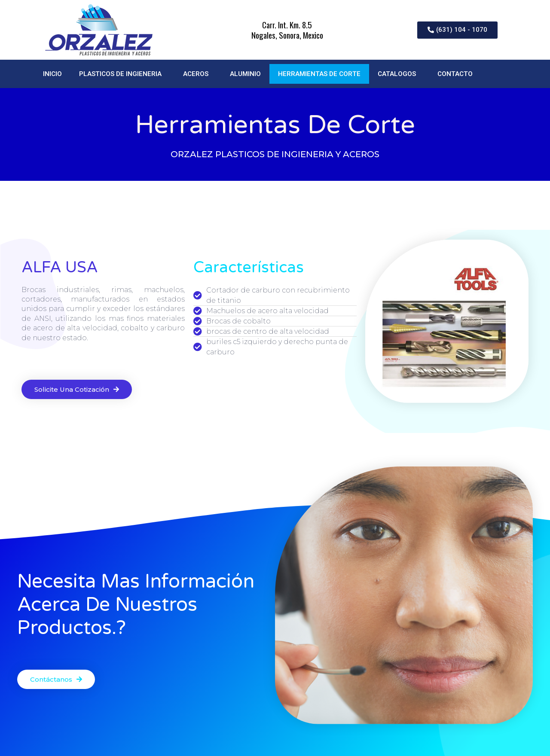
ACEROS (198, 74)
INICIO (52, 74)
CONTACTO (455, 74)
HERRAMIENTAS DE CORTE (319, 74)
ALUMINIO (245, 74)
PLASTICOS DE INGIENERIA (122, 74)
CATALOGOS (399, 74)
